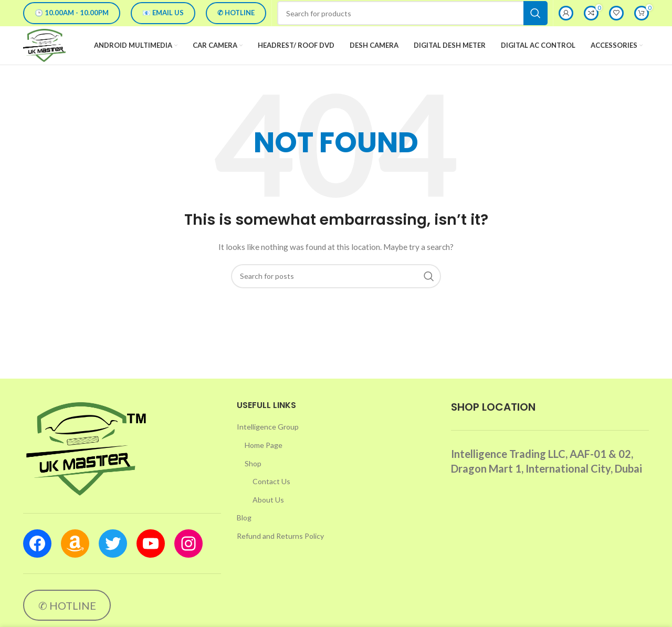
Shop (253, 480)
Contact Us (271, 498)
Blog (244, 534)
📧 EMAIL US (163, 13)
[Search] (412, 13)
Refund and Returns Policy (280, 552)
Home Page (264, 461)
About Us (268, 516)
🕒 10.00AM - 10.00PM (72, 13)
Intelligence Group (268, 443)
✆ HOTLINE (236, 13)
